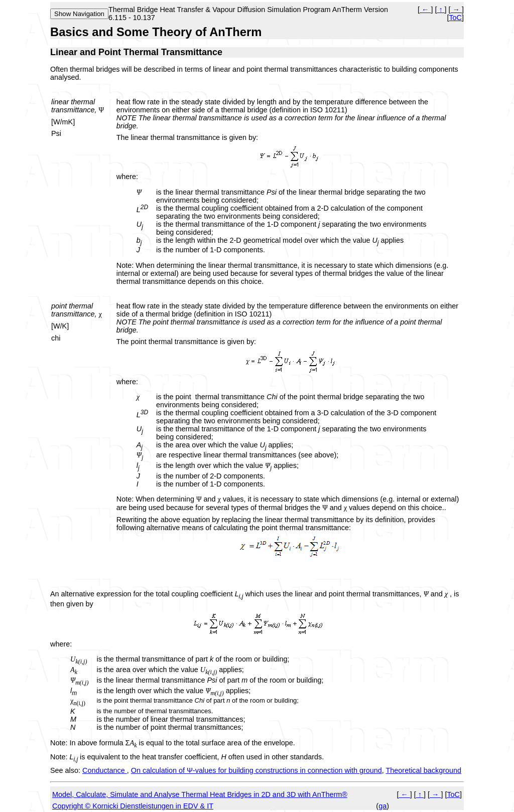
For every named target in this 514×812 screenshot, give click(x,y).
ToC (455, 18)
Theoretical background (424, 770)
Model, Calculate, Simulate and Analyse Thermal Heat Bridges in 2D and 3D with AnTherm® (200, 794)
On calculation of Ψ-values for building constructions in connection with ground (256, 770)
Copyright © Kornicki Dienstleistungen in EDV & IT (133, 806)
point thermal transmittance (73, 310)
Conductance (105, 770)
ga (382, 806)
